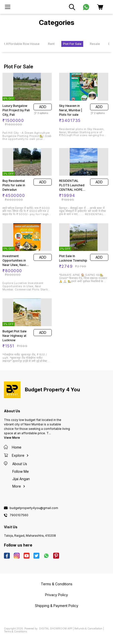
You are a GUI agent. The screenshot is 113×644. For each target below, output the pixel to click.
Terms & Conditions (15, 631)
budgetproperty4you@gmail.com (34, 508)
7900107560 (19, 515)
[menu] (8, 7)
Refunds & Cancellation (88, 628)
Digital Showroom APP (56, 628)
